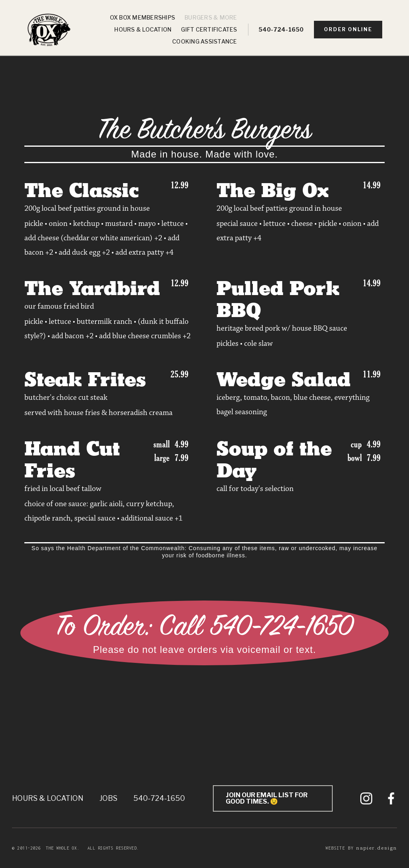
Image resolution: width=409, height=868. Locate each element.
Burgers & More (211, 17)
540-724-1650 (281, 29)
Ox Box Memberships (143, 17)
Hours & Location (143, 29)
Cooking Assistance (205, 41)
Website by (361, 848)
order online (348, 29)
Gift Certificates (209, 29)
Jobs (108, 798)
